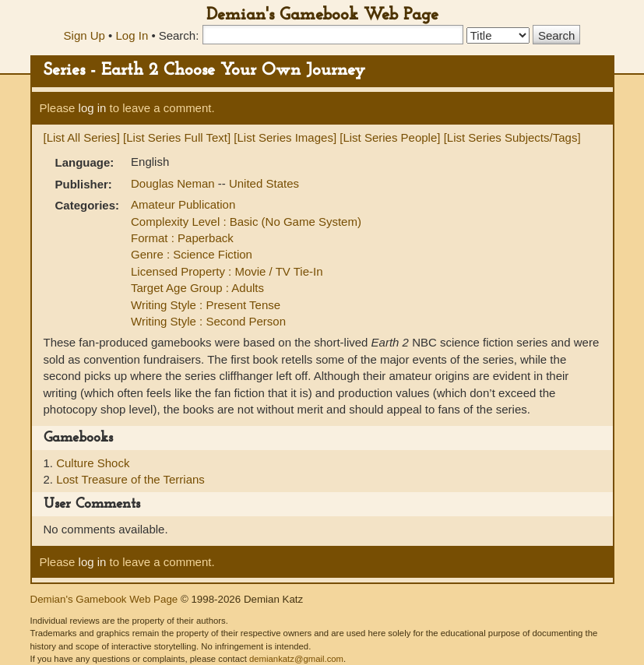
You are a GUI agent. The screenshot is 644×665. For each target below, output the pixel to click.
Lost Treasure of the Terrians (130, 479)
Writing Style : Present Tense (206, 305)
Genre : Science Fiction (192, 254)
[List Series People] (390, 137)
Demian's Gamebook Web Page (322, 15)
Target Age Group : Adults (197, 288)
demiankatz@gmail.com (296, 659)
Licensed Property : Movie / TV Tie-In (227, 271)
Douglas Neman (174, 183)
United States (264, 183)
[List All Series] (82, 137)
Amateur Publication (183, 204)
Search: (179, 35)
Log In (132, 35)
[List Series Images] (285, 137)
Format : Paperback (182, 238)
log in (93, 108)
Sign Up (84, 35)
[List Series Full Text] (177, 137)
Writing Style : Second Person (208, 321)
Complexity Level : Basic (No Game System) (246, 222)
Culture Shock (93, 463)
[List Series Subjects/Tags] (512, 137)
